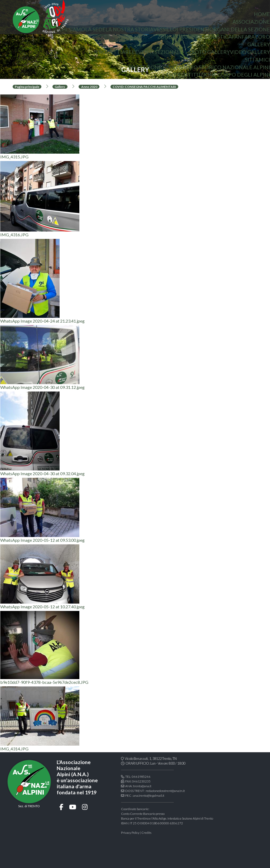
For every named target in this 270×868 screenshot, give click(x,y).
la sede (95, 29)
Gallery (259, 44)
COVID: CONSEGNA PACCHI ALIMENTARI (144, 87)
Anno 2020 (89, 87)
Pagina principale (27, 87)
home (262, 14)
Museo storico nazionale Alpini (225, 67)
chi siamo (72, 29)
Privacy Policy (130, 833)
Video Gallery (250, 52)
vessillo (165, 29)
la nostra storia (129, 29)
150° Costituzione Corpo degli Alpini (218, 75)
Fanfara (243, 37)
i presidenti (193, 29)
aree (128, 52)
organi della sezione (240, 29)
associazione (251, 22)
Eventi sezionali (158, 52)
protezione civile (154, 67)
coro (262, 37)
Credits (146, 833)
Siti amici (257, 60)
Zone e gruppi (177, 37)
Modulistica (214, 37)
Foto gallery (211, 52)
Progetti (109, 52)
